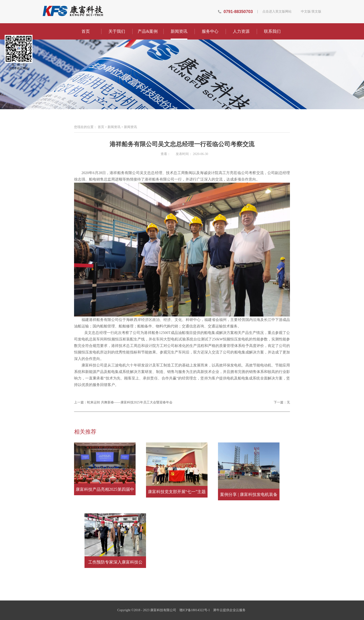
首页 (86, 31)
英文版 (316, 12)
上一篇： (123, 402)
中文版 (306, 12)
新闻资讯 (114, 127)
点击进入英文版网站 (277, 12)
